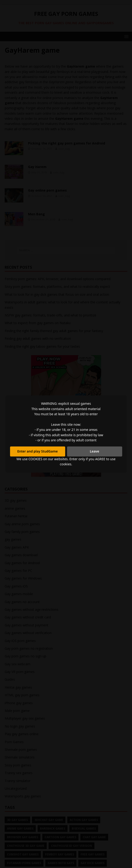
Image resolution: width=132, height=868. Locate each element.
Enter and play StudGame (37, 451)
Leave (95, 451)
